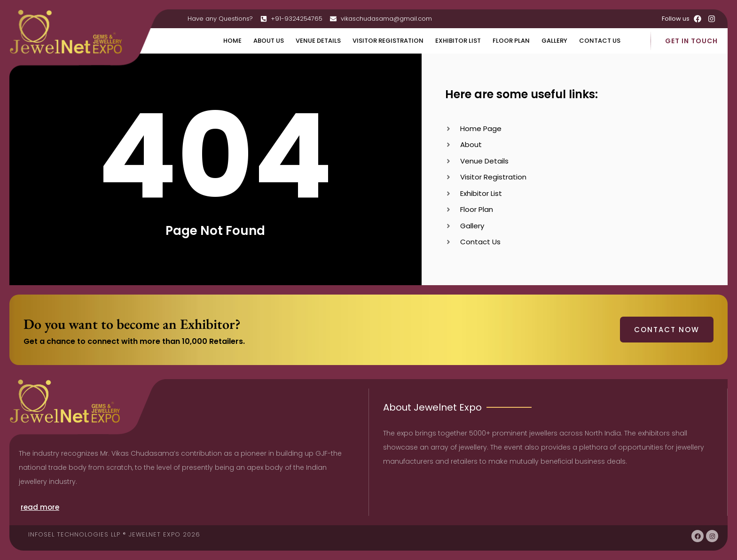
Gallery (554, 41)
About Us (269, 41)
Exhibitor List (458, 41)
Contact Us (600, 41)
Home (232, 41)
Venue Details (318, 41)
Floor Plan (511, 41)
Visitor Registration (388, 41)
